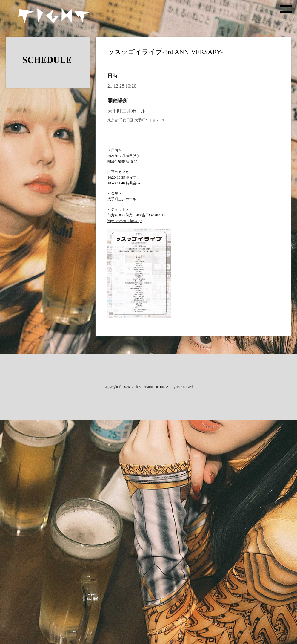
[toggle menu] (286, 9)
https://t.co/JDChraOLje (125, 221)
